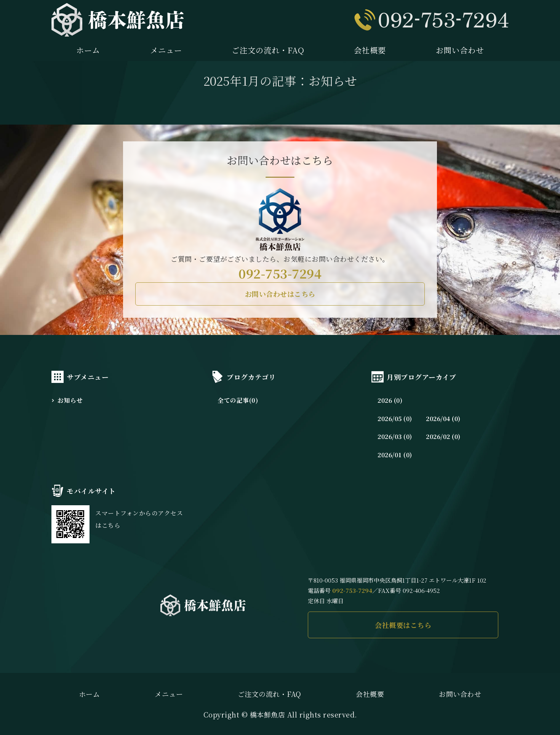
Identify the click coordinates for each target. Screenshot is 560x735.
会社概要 (370, 50)
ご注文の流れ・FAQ (268, 50)
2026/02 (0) (443, 436)
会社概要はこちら (403, 625)
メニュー (166, 50)
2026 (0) (390, 400)
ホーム (88, 50)
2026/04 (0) (443, 419)
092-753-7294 (280, 273)
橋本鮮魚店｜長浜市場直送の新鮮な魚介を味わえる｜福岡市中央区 (118, 20)
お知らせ (70, 400)
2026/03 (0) (395, 436)
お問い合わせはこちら (280, 294)
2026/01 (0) (395, 455)
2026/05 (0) (395, 419)
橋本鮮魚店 (268, 714)
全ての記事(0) (238, 400)
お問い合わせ (460, 50)
